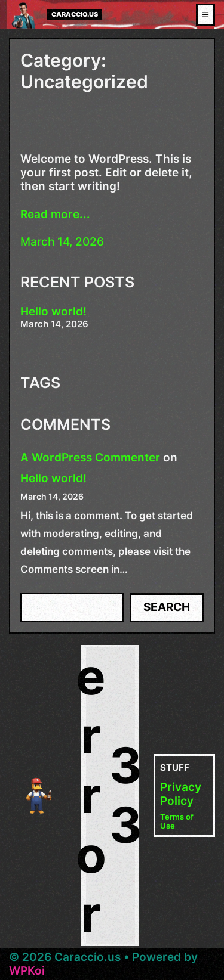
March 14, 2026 (62, 242)
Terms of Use (177, 821)
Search (167, 607)
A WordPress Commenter (90, 458)
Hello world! (53, 311)
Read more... (55, 215)
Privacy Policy (181, 794)
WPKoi (27, 971)
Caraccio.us (75, 15)
